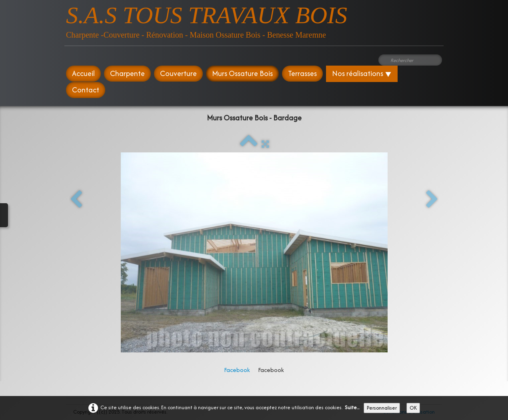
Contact (86, 90)
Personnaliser (382, 408)
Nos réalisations (362, 73)
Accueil (83, 73)
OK (413, 408)
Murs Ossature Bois (242, 73)
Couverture (178, 73)
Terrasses (302, 73)
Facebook (237, 370)
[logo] (207, 20)
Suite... (352, 407)
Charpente (127, 73)
